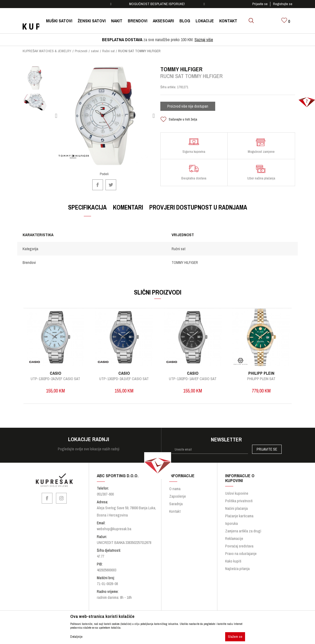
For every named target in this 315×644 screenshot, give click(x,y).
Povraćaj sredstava (239, 541)
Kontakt (175, 507)
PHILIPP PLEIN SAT (256, 374)
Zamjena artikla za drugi (243, 526)
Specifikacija (87, 205)
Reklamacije (234, 534)
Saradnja (176, 499)
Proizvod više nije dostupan (188, 108)
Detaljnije (76, 637)
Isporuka (231, 519)
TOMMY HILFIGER (185, 260)
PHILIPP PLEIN (256, 368)
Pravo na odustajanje (241, 549)
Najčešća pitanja (237, 564)
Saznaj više (204, 40)
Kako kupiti (233, 556)
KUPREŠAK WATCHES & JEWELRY (47, 51)
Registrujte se (283, 4)
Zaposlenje (178, 491)
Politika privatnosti (239, 496)
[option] (158, 4)
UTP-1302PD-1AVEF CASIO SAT (191, 374)
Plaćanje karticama (239, 511)
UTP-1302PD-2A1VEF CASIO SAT (125, 374)
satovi (95, 51)
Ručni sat (108, 51)
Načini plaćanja (236, 504)
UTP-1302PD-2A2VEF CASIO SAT (59, 374)
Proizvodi (81, 51)
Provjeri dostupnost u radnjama (198, 205)
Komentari (128, 205)
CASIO (59, 368)
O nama (175, 484)
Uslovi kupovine (237, 489)
